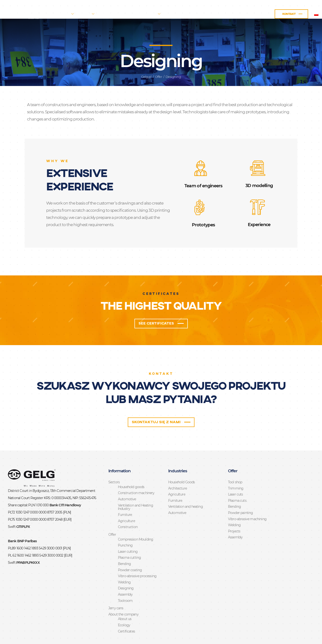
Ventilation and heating (186, 491)
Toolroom (125, 585)
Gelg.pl (146, 58)
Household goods (131, 471)
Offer (104, 14)
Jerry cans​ (129, 14)
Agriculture (126, 505)
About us (125, 603)
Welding (124, 566)
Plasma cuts (237, 485)
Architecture (178, 473)
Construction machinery (136, 477)
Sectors (82, 14)
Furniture (125, 499)
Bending (124, 548)
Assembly (125, 579)
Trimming (236, 473)
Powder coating (130, 554)
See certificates (156, 305)
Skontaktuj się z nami (156, 406)
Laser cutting (128, 536)
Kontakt (270, 14)
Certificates (126, 616)
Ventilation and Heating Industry (136, 491)
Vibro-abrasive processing (137, 560)
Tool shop (235, 466)
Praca (243, 14)
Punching (125, 530)
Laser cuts (236, 479)
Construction (128, 511)
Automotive (127, 483)
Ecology (124, 609)
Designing (126, 572)
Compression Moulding (136, 524)
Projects (234, 515)
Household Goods (181, 466)
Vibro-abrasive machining (247, 503)
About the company (160, 14)
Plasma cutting (129, 542)
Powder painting (240, 497)
